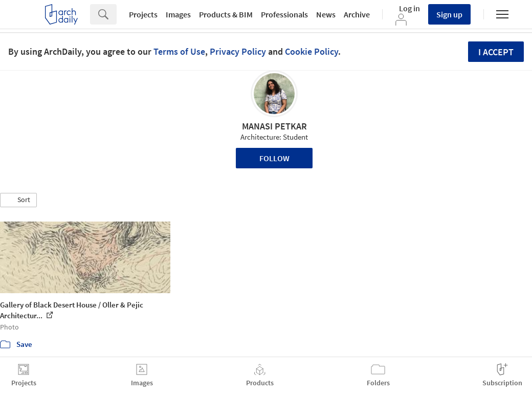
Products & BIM (226, 14)
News (326, 14)
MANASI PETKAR (274, 126)
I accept (496, 52)
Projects (143, 14)
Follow (274, 158)
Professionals (284, 14)
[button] (18, 200)
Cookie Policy (312, 51)
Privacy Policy (238, 51)
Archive (357, 14)
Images (178, 14)
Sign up (449, 14)
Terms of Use (179, 51)
